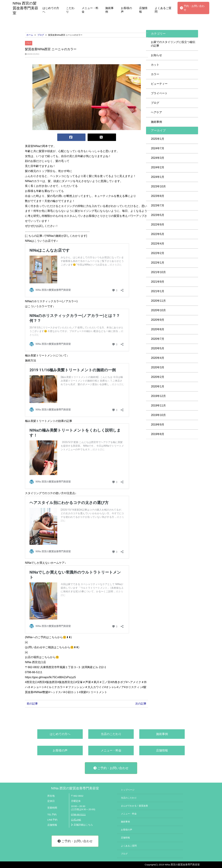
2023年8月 (158, 196)
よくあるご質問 (163, 10)
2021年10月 (158, 272)
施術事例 (109, 10)
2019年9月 (158, 425)
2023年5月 (158, 215)
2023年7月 (158, 205)
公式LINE (76, 820)
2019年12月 (158, 396)
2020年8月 (158, 329)
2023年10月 (158, 186)
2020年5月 (158, 348)
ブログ (29, 43)
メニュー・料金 (90, 10)
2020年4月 (158, 358)
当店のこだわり (111, 734)
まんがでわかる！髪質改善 (134, 806)
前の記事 (32, 704)
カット (155, 65)
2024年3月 (158, 158)
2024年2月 (158, 167)
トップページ (128, 790)
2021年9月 (158, 282)
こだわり (70, 10)
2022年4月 (158, 244)
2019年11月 (158, 406)
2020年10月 (158, 310)
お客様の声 (126, 10)
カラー (155, 74)
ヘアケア (156, 112)
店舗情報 (143, 10)
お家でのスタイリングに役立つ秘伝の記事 (173, 44)
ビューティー (159, 84)
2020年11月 (158, 301)
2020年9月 (158, 320)
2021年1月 (158, 291)
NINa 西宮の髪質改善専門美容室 (75, 788)
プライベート (159, 93)
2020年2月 (158, 377)
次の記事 (141, 704)
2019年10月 (158, 415)
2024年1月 (158, 177)
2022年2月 (158, 253)
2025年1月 (158, 139)
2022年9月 (158, 225)
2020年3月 (158, 367)
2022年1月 (158, 263)
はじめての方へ (51, 10)
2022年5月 (158, 234)
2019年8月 (158, 434)
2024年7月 (158, 148)
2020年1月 (158, 386)
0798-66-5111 (78, 815)
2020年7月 (158, 339)
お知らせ (156, 55)
